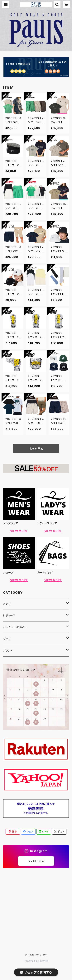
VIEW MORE (19, 531)
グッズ (7, 639)
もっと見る (36, 449)
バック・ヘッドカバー (15, 627)
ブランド (8, 650)
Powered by (36, 961)
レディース (9, 615)
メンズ (7, 604)
